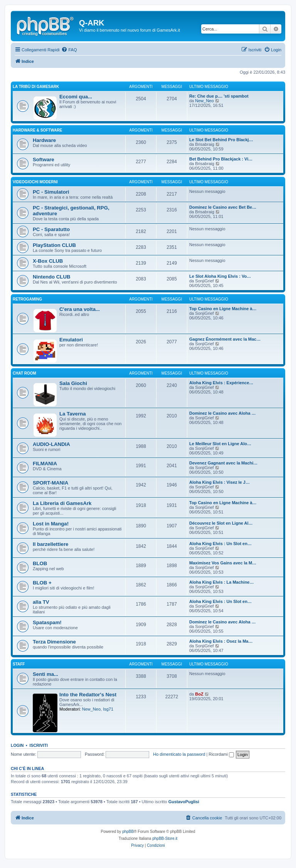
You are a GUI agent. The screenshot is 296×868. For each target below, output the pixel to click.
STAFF (19, 664)
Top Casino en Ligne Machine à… (223, 309)
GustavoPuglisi (184, 802)
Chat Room (24, 373)
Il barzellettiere (50, 544)
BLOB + (42, 583)
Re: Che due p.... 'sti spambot (219, 96)
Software (44, 160)
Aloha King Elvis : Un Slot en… (220, 544)
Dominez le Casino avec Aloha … (223, 413)
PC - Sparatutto (51, 229)
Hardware (44, 140)
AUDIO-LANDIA (51, 444)
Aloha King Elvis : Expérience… (221, 383)
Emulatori (71, 340)
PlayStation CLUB (54, 245)
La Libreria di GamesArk (62, 503)
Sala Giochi (73, 383)
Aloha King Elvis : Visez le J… (219, 482)
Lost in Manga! (51, 524)
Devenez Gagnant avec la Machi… (223, 463)
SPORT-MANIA (50, 483)
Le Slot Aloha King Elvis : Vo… (220, 276)
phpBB (128, 832)
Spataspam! (47, 622)
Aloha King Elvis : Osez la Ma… (221, 641)
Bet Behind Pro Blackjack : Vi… (221, 159)
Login (17, 745)
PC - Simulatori (51, 192)
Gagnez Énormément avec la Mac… (225, 339)
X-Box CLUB (48, 261)
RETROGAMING (27, 299)
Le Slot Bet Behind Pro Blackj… (221, 140)
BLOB (40, 563)
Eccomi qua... (76, 97)
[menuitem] (69, 50)
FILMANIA (45, 464)
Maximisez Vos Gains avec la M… (223, 563)
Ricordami (221, 754)
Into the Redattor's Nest (88, 695)
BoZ (199, 694)
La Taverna (73, 414)
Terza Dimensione (54, 642)
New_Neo (204, 101)
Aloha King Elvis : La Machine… (221, 582)
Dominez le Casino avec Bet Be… (223, 207)
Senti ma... (45, 674)
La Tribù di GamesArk (36, 87)
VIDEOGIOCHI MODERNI (35, 182)
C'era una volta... (80, 309)
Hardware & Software (37, 130)
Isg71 (108, 709)
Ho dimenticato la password (179, 754)
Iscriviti (39, 745)
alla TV (41, 602)
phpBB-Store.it (165, 838)
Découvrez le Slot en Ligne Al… (221, 523)
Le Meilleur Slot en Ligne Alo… (220, 444)
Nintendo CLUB (51, 277)
